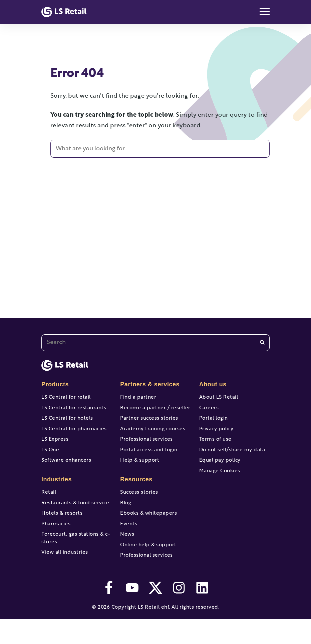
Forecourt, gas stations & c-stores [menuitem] (76, 558)
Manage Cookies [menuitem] (220, 484)
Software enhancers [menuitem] (66, 471)
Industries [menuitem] (57, 492)
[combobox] (155, 343)
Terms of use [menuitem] (215, 447)
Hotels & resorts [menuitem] (62, 530)
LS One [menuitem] (50, 459)
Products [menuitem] (55, 384)
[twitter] (155, 613)
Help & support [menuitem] (140, 471)
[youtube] (132, 613)
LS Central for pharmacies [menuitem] (74, 434)
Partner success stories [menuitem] (149, 422)
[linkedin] (202, 613)
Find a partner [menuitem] (138, 397)
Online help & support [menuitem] (148, 567)
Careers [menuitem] (209, 410)
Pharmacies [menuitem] (56, 542)
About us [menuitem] (213, 384)
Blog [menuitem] (126, 517)
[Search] (262, 342)
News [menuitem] (127, 554)
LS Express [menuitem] (55, 447)
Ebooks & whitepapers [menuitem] (148, 530)
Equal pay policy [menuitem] (220, 471)
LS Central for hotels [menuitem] (67, 422)
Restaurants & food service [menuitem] (75, 517)
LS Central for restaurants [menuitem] (74, 410)
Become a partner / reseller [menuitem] (155, 410)
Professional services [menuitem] (146, 447)
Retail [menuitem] (49, 505)
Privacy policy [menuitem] (216, 434)
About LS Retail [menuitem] (219, 397)
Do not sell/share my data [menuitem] (232, 459)
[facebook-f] (109, 613)
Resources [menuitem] (136, 492)
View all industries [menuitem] (65, 574)
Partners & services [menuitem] (150, 384)
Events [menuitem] (129, 542)
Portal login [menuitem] (214, 422)
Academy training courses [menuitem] (153, 434)
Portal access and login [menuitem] (149, 459)
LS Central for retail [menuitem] (66, 397)
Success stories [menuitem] (139, 505)
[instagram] (179, 613)
